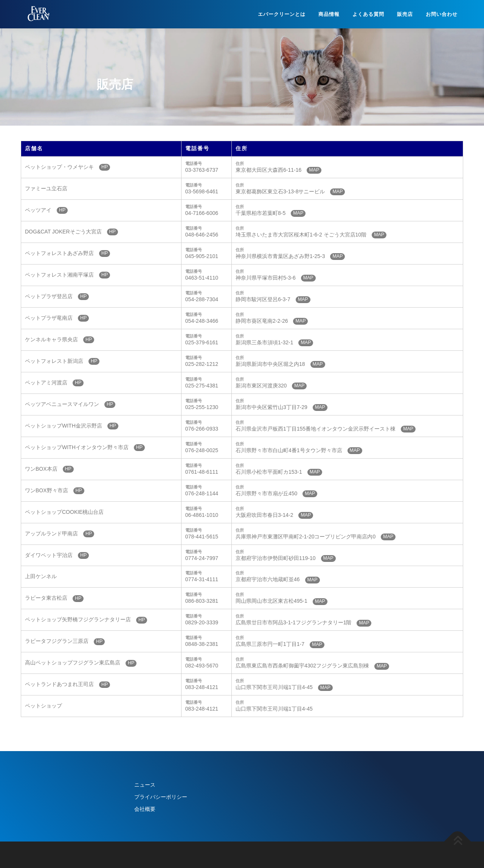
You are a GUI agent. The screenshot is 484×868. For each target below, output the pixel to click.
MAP (314, 170)
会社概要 (145, 809)
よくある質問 (368, 14)
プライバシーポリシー (161, 797)
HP (105, 167)
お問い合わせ (442, 14)
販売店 (405, 14)
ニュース (145, 785)
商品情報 (329, 14)
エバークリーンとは (282, 14)
